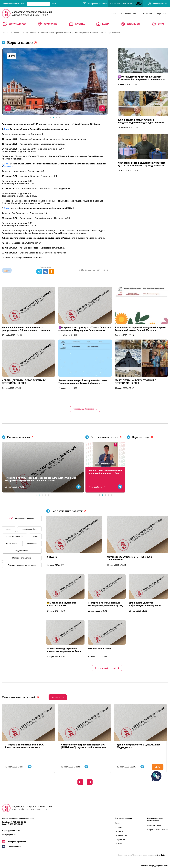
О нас (117, 823)
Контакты (119, 844)
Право (35, 536)
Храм (7, 129)
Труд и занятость (22, 551)
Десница (7, 166)
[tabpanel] (55, 82)
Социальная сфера (29, 529)
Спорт (9, 529)
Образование (32, 544)
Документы (120, 840)
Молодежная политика (22, 558)
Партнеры (119, 831)
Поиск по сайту (154, 825)
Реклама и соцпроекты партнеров (22, 565)
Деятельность (121, 835)
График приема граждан (158, 830)
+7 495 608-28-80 (18, 822)
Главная (5, 33)
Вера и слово (31, 33)
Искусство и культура (15, 536)
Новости (17, 33)
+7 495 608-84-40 (15, 824)
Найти (54, 4)
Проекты (119, 827)
